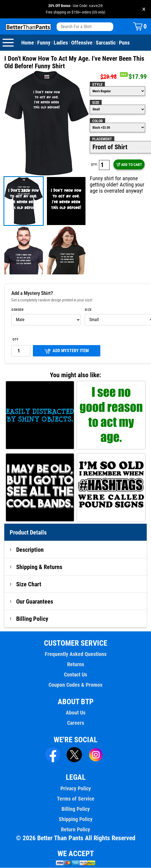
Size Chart (29, 584)
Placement (102, 139)
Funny (44, 43)
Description (30, 550)
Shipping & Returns (39, 567)
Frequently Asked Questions (75, 654)
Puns (123, 43)
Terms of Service (75, 799)
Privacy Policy (75, 789)
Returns (75, 665)
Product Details (28, 533)
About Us (76, 713)
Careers (75, 723)
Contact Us (75, 675)
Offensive (81, 43)
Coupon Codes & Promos (75, 685)
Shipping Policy (75, 819)
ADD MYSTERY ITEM (67, 351)
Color (97, 121)
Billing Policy (32, 619)
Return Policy (75, 830)
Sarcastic (105, 43)
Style (97, 85)
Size (96, 103)
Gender (18, 310)
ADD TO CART (129, 165)
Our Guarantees (35, 602)
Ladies (60, 43)
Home (28, 43)
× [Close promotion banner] (144, 9)
